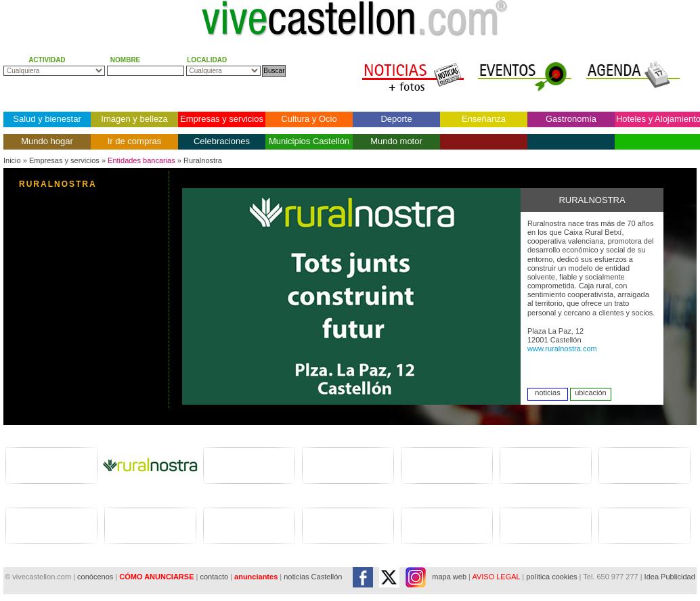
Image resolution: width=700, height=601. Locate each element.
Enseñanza (484, 119)
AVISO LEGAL (496, 577)
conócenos (96, 577)
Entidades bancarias (141, 160)
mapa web (449, 577)
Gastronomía (571, 119)
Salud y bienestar (47, 119)
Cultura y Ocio (309, 119)
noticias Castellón (313, 577)
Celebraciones (222, 141)
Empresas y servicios (222, 119)
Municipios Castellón (309, 141)
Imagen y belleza (134, 119)
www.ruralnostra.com (562, 349)
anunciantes (256, 577)
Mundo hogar (47, 141)
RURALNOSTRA (58, 184)
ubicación (590, 393)
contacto (214, 577)
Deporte (396, 119)
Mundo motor (396, 141)
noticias (547, 393)
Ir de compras (134, 141)
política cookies (551, 577)
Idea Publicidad (670, 577)
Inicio (12, 160)
